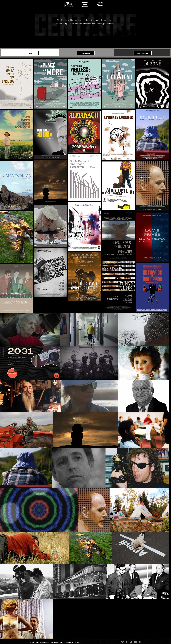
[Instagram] (139, 642)
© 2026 (33, 642)
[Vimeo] (122, 642)
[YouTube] (135, 642)
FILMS (61, 642)
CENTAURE (55, 642)
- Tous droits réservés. (72, 642)
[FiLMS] (30, 53)
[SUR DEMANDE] (143, 53)
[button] (85, 4)
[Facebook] (127, 642)
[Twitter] (131, 642)
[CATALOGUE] (86, 53)
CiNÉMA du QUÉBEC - (43, 642)
